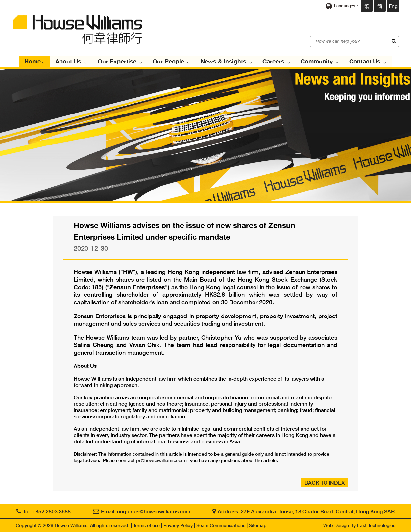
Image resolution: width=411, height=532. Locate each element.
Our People (172, 61)
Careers (276, 61)
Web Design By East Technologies (359, 525)
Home (36, 61)
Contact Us (366, 61)
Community (319, 61)
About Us (73, 61)
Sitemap (258, 525)
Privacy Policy (178, 525)
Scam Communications (221, 525)
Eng (393, 6)
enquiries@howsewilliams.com (154, 511)
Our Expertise (121, 61)
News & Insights (226, 61)
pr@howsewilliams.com (161, 460)
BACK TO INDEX (325, 482)
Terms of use (146, 525)
